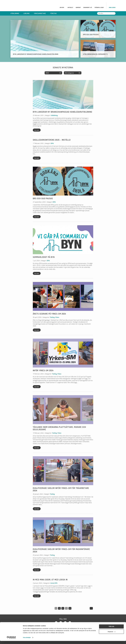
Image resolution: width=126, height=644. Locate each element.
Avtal (52, 583)
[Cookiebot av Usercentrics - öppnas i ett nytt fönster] (11, 641)
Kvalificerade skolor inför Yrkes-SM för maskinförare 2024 (61, 550)
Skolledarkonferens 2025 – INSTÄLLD (52, 140)
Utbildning (54, 115)
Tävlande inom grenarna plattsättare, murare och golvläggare (59, 428)
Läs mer (37, 130)
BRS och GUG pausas (91, 34)
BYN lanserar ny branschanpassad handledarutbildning (63, 112)
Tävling (52, 317)
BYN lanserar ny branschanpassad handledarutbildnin (36, 54)
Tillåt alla (111, 630)
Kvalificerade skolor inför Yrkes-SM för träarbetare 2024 (61, 489)
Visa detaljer (27, 641)
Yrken (57, 317)
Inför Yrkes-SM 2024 (43, 370)
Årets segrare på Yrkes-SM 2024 (49, 314)
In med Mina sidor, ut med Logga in (50, 580)
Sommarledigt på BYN (44, 257)
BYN (52, 143)
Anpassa (111, 635)
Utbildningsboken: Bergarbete (95, 54)
